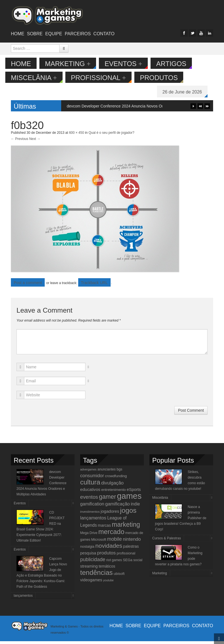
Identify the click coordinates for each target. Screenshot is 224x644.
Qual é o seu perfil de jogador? (111, 135)
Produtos (165, 78)
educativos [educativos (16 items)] (90, 492)
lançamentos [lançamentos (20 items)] (93, 521)
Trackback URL (94, 285)
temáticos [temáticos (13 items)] (107, 569)
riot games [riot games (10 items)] (114, 563)
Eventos (129, 64)
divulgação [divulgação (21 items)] (112, 486)
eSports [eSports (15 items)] (134, 492)
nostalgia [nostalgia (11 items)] (87, 549)
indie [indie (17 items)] (135, 507)
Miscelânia (40, 78)
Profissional (104, 78)
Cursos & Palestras (167, 541)
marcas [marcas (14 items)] (104, 528)
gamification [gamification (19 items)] (92, 507)
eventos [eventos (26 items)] (89, 500)
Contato (104, 34)
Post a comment (28, 285)
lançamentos (23, 598)
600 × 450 (77, 135)
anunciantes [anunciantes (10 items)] (107, 472)
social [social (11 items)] (138, 563)
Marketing (73, 64)
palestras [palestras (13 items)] (131, 549)
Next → (35, 142)
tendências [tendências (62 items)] (96, 575)
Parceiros (78, 34)
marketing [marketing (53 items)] (126, 527)
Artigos (177, 64)
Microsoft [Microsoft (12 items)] (99, 542)
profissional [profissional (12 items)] (126, 556)
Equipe (54, 34)
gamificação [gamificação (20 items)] (118, 507)
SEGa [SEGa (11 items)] (128, 563)
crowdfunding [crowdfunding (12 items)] (116, 479)
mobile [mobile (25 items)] (114, 542)
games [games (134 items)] (129, 499)
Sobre (35, 34)
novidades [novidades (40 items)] (109, 548)
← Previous (20, 142)
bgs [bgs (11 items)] (119, 472)
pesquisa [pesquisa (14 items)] (88, 556)
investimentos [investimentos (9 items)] (90, 514)
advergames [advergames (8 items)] (88, 472)
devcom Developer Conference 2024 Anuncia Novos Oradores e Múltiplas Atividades (140, 109)
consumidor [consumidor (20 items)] (92, 478)
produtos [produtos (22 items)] (107, 556)
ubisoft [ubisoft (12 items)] (119, 576)
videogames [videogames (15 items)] (91, 583)
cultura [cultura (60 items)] (90, 485)
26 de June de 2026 (188, 92)
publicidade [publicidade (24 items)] (93, 562)
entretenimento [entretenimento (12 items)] (113, 492)
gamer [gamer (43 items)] (107, 499)
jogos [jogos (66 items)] (128, 513)
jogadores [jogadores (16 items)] (110, 514)
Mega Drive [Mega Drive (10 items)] (89, 536)
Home (18, 34)
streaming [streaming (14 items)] (89, 569)
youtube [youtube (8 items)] (108, 583)
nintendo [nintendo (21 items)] (132, 542)
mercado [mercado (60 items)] (111, 534)
